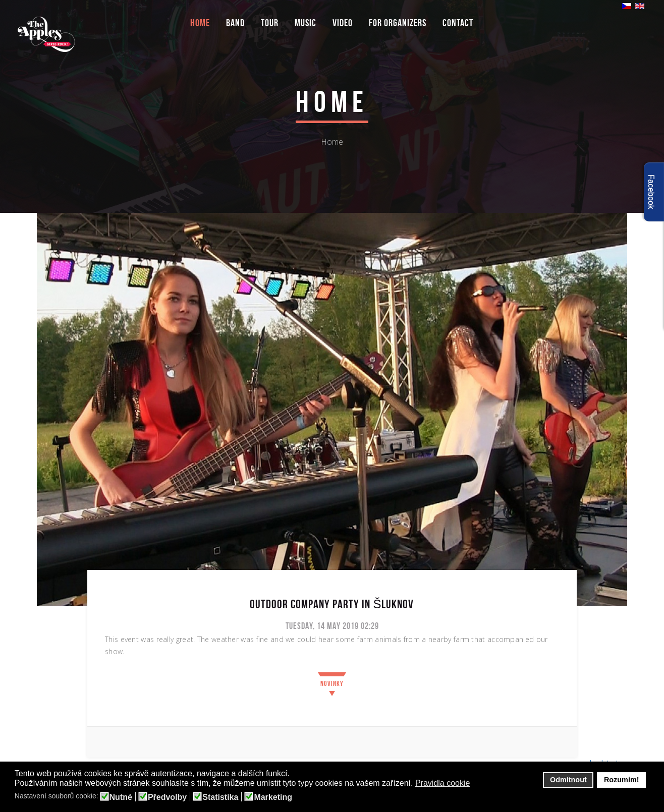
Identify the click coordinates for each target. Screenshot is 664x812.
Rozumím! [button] (622, 780)
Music (306, 23)
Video (343, 23)
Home (200, 23)
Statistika (220, 797)
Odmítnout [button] (568, 780)
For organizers (398, 23)
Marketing (273, 797)
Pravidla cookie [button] (443, 783)
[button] (477, 784)
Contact (458, 23)
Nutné (121, 797)
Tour (270, 23)
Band (235, 23)
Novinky (332, 683)
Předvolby (167, 797)
